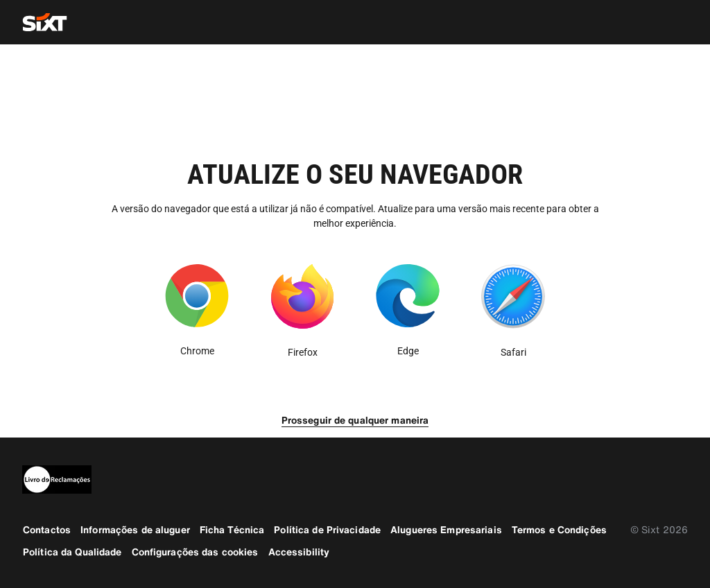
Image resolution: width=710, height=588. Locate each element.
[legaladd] (355, 479)
